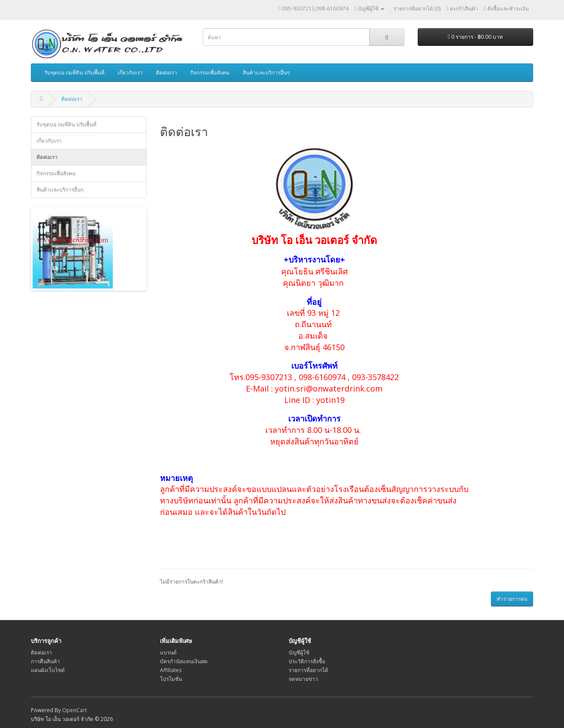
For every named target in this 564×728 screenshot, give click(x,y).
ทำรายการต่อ (512, 599)
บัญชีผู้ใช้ (299, 652)
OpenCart (74, 710)
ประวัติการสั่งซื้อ (307, 661)
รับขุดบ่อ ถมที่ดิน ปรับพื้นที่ (74, 72)
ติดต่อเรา (167, 72)
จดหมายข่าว (303, 679)
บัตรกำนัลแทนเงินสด (184, 661)
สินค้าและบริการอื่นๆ (266, 72)
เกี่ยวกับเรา (130, 72)
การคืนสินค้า (45, 661)
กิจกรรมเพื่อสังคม (210, 72)
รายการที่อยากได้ (308, 670)
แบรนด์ (168, 652)
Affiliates (171, 670)
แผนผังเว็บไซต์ (48, 670)
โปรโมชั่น (171, 679)
